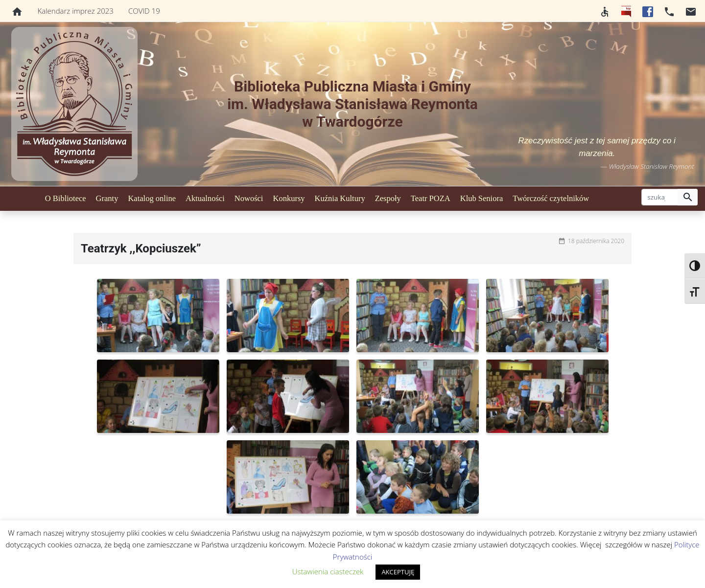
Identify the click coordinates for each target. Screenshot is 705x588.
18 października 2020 (596, 241)
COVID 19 (144, 11)
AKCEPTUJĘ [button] (398, 572)
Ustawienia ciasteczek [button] (328, 571)
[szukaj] (660, 197)
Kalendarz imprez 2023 (76, 11)
